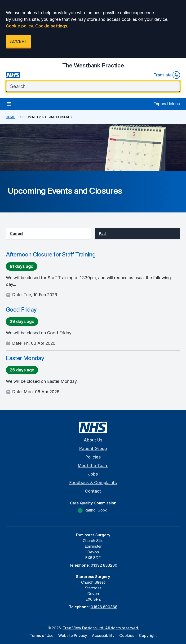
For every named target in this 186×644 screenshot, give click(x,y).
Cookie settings (51, 26)
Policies (93, 457)
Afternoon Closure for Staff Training (51, 254)
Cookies (127, 635)
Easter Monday (25, 358)
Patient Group (93, 448)
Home (10, 117)
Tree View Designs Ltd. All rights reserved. (101, 628)
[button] (49, 234)
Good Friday (21, 310)
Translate (167, 75)
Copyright (148, 635)
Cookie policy (20, 26)
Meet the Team (93, 465)
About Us (93, 440)
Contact (93, 491)
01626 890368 (104, 607)
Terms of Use (42, 635)
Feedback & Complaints (93, 483)
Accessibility (103, 635)
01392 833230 (104, 565)
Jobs (93, 474)
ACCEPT (19, 41)
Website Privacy (73, 635)
